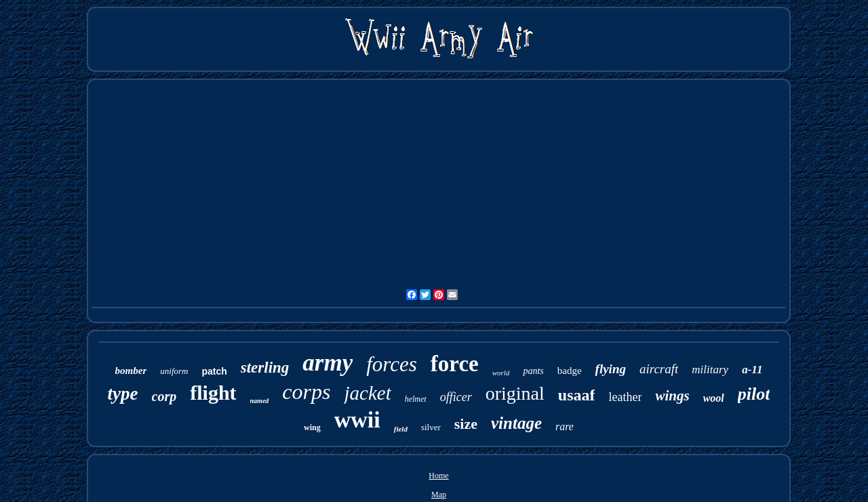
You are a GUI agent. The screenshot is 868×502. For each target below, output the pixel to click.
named (260, 401)
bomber (131, 371)
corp (164, 396)
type (123, 394)
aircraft (659, 369)
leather (625, 397)
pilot (754, 394)
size (466, 424)
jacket (367, 393)
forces (392, 364)
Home (438, 476)
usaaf (577, 395)
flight (213, 393)
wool (714, 398)
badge (570, 371)
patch (214, 371)
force (455, 364)
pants (533, 371)
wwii (357, 420)
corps (306, 392)
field (401, 429)
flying (611, 369)
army (328, 363)
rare (565, 426)
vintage (516, 423)
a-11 (752, 370)
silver (431, 427)
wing (312, 427)
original (515, 393)
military (710, 370)
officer (456, 397)
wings (672, 396)
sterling (265, 368)
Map (439, 495)
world (501, 373)
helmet (416, 399)
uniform (174, 371)
